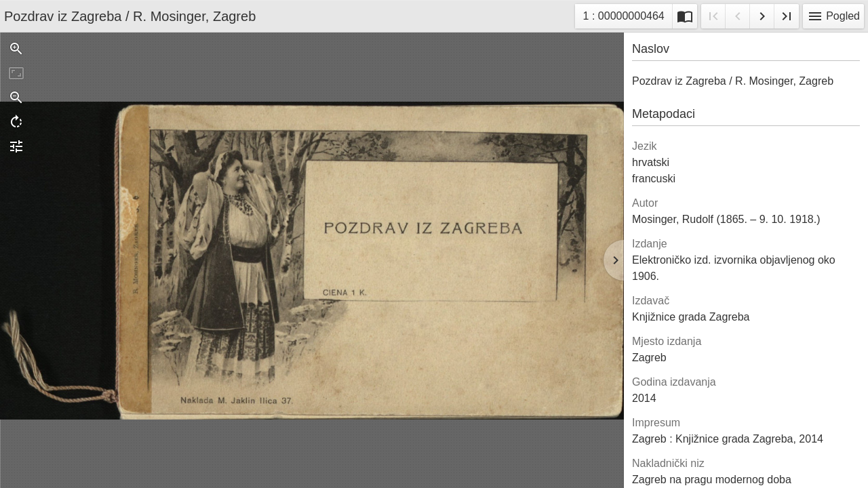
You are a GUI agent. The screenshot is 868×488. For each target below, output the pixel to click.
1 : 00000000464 (624, 18)
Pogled (833, 16)
